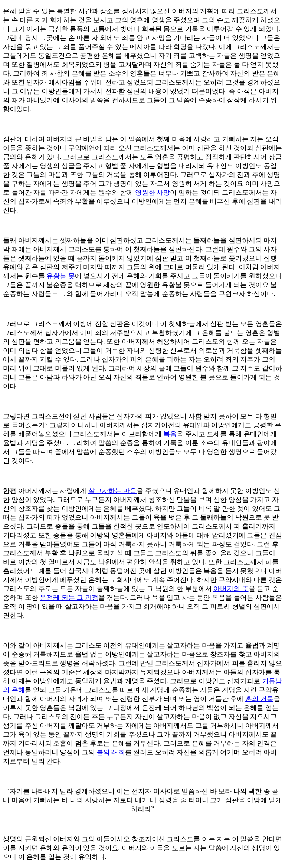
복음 (170, 434)
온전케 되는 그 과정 (69, 598)
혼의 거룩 (260, 699)
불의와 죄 (111, 752)
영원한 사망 (153, 193)
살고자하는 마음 (113, 491)
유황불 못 (61, 276)
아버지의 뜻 (231, 589)
